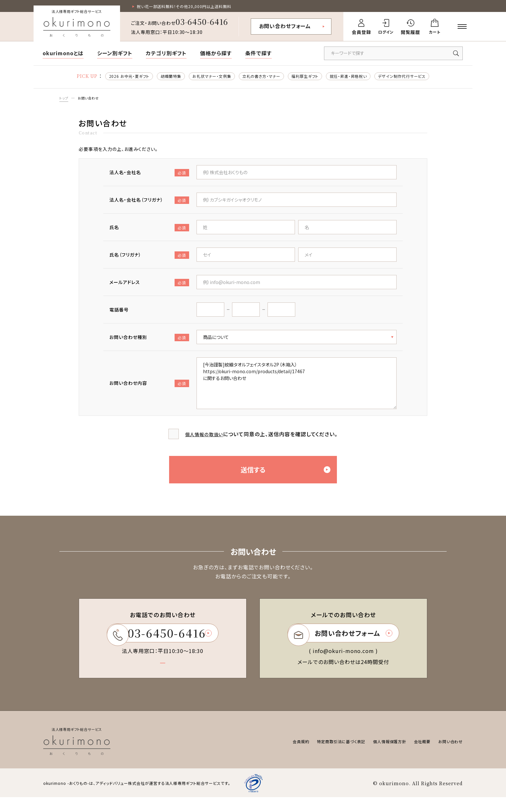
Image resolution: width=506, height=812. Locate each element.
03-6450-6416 (202, 22)
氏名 (149, 231)
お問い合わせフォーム (285, 27)
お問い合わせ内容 (149, 387)
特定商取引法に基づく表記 (325, 756)
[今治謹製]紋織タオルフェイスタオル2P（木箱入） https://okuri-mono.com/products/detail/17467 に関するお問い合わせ (297, 386)
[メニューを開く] (462, 27)
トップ (65, 101)
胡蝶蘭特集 (156, 78)
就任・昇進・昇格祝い (361, 78)
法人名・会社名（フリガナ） (149, 203)
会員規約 (280, 756)
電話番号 (119, 313)
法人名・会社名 (149, 176)
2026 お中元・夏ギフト (109, 78)
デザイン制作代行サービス (422, 78)
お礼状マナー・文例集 (203, 78)
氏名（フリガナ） (149, 258)
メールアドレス (149, 286)
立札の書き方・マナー (260, 78)
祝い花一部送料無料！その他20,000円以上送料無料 (192, 7)
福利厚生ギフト (311, 78)
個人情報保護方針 (381, 756)
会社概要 (417, 756)
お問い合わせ (92, 101)
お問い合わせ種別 (149, 341)
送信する (292, 478)
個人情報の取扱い (204, 437)
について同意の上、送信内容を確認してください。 (262, 437)
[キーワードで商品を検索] (393, 54)
